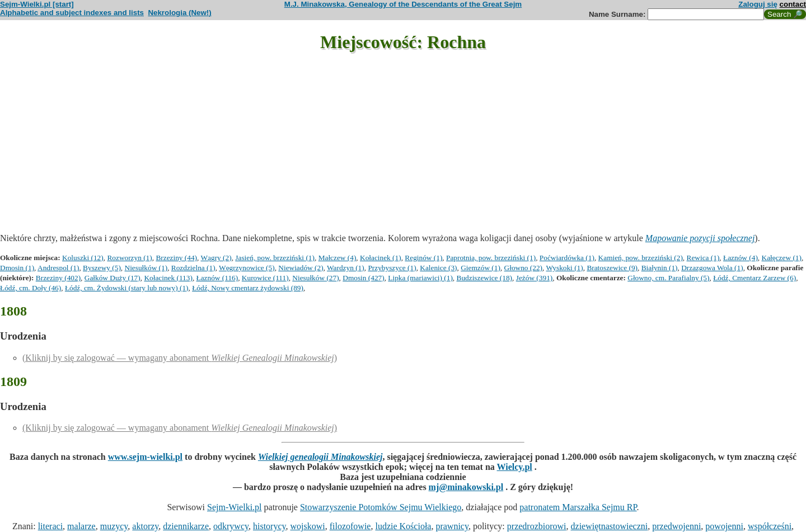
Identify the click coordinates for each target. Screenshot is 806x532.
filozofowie (350, 526)
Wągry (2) (216, 258)
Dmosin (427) (363, 278)
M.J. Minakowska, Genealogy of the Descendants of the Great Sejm (403, 4)
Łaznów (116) (217, 278)
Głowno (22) (523, 268)
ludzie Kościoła (403, 526)
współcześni (770, 526)
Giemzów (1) (481, 268)
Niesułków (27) (315, 278)
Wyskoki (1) (565, 268)
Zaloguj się (758, 4)
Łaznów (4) (741, 258)
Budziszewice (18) (485, 278)
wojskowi (307, 526)
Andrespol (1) (58, 268)
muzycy (114, 526)
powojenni (724, 526)
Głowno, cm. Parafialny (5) (668, 278)
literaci (50, 526)
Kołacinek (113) (168, 278)
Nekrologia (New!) (179, 13)
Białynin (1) (660, 268)
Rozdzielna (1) (193, 268)
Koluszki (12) (83, 258)
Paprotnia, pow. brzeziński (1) (491, 258)
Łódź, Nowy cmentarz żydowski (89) (248, 288)
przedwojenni (676, 526)
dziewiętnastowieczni (610, 526)
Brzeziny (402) (58, 278)
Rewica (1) (703, 258)
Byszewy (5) (102, 268)
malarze (81, 526)
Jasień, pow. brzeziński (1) (275, 258)
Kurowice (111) (265, 278)
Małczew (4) (338, 258)
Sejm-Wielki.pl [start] (37, 4)
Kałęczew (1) (782, 258)
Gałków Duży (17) (113, 278)
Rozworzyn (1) (129, 258)
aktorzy (145, 526)
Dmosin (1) (17, 268)
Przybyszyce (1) (392, 268)
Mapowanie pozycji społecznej (700, 238)
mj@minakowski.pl (466, 487)
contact (793, 4)
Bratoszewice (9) (612, 268)
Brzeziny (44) (176, 258)
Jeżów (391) (535, 278)
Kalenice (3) (438, 268)
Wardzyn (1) (346, 268)
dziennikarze (186, 526)
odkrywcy (231, 526)
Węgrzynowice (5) (247, 268)
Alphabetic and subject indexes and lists (72, 13)
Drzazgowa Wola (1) (712, 268)
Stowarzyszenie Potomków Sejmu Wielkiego (381, 507)
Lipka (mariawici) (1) (420, 278)
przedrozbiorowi (537, 526)
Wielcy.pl (515, 467)
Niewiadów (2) (301, 268)
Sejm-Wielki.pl (235, 507)
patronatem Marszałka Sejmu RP (578, 507)
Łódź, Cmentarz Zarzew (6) (755, 278)
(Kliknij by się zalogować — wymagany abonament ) (180, 358)
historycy (270, 526)
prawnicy (452, 526)
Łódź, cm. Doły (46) (31, 288)
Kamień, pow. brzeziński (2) (641, 258)
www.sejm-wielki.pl (145, 457)
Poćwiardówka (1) (567, 258)
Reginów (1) (423, 258)
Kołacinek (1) (381, 258)
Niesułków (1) (146, 268)
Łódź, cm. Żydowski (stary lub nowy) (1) (127, 288)
